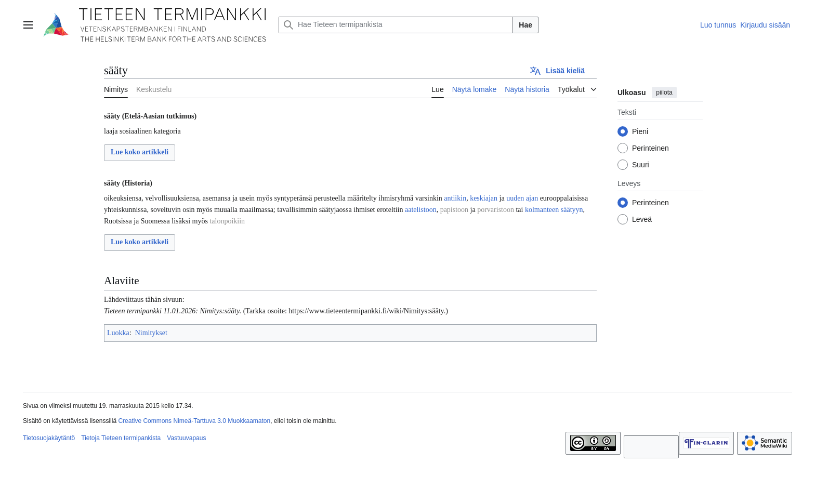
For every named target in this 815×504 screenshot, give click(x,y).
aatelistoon (421, 210)
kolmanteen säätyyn (554, 210)
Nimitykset (151, 333)
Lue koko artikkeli (140, 152)
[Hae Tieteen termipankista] (396, 25)
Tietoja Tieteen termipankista (121, 438)
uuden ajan (522, 198)
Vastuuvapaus (186, 438)
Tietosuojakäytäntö (49, 438)
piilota (664, 92)
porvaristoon (496, 210)
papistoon (454, 210)
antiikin (455, 198)
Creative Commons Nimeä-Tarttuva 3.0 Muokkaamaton (194, 421)
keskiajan (484, 198)
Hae (525, 25)
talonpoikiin (227, 221)
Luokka (118, 333)
